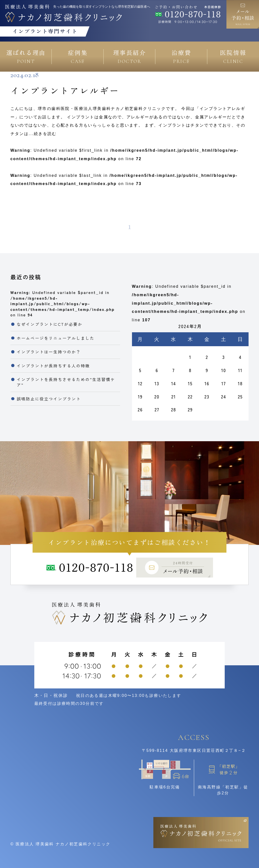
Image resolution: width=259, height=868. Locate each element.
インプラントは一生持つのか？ (49, 352)
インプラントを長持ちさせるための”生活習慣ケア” (66, 382)
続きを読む (45, 134)
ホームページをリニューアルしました (56, 338)
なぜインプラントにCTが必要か (49, 324)
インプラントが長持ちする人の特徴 (53, 366)
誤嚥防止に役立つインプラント (49, 399)
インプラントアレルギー (65, 90)
